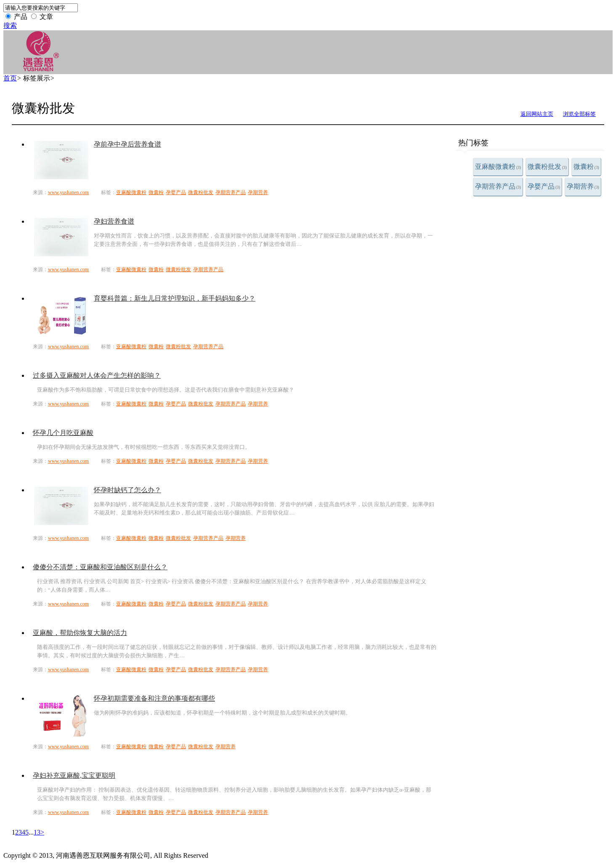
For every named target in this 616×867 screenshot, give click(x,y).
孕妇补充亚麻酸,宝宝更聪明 (74, 775)
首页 (10, 78)
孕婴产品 (544, 186)
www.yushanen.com (68, 192)
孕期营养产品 (498, 186)
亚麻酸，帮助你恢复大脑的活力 (80, 633)
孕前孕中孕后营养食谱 (127, 144)
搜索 (10, 25)
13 (37, 832)
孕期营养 (583, 186)
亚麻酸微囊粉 (498, 167)
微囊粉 (586, 167)
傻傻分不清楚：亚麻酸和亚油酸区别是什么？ (100, 567)
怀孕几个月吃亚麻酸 (63, 433)
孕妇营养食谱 (114, 221)
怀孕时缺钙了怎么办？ (127, 490)
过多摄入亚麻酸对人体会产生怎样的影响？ (97, 375)
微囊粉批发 (547, 167)
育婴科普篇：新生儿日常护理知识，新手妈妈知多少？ (175, 298)
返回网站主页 (537, 114)
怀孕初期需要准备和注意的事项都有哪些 (154, 698)
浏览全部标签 (579, 114)
